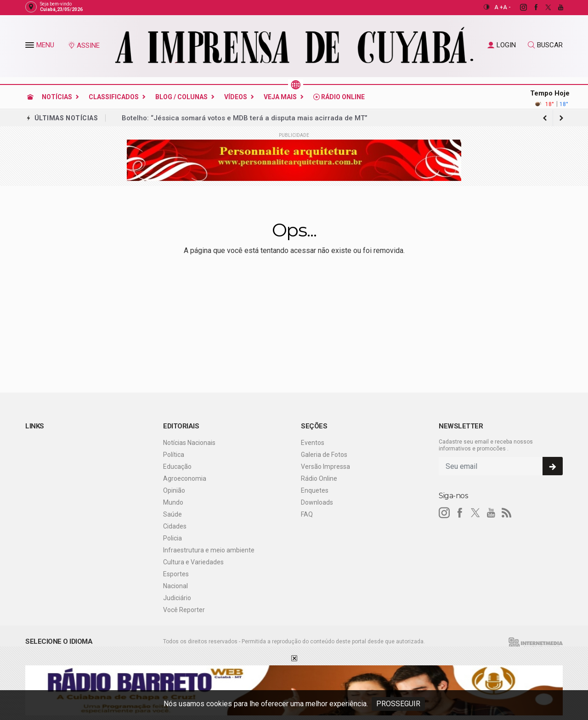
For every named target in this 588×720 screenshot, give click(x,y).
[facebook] (531, 7)
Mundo (173, 502)
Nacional (175, 586)
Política (174, 455)
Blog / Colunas (181, 97)
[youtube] (556, 7)
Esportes (176, 574)
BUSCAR (545, 45)
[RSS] (507, 513)
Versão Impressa (325, 467)
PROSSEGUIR (398, 704)
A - (507, 7)
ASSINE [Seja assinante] (84, 45)
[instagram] (518, 7)
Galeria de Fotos (324, 455)
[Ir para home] (30, 97)
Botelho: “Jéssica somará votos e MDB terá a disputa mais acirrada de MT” (245, 118)
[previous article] (561, 118)
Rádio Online (339, 97)
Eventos (313, 443)
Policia (172, 538)
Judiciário (177, 598)
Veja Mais (280, 97)
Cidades (175, 526)
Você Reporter (184, 610)
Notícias (57, 97)
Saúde (172, 514)
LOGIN (502, 45)
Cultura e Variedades (193, 562)
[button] (31, 47)
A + (499, 7)
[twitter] (543, 7)
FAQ (307, 514)
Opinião (174, 490)
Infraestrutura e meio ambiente (209, 550)
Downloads (317, 502)
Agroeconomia (185, 478)
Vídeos (236, 97)
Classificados (114, 97)
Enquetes (315, 490)
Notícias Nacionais (189, 443)
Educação (177, 467)
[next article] (545, 118)
